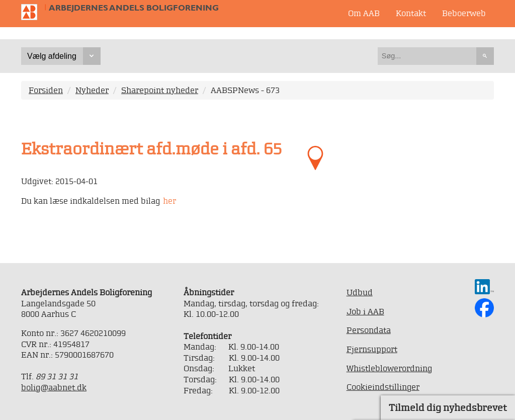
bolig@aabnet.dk (54, 387)
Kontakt (411, 13)
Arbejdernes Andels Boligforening (134, 8)
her (169, 201)
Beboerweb (464, 13)
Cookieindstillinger (383, 387)
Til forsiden (33, 12)
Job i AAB (365, 311)
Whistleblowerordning (389, 368)
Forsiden (46, 90)
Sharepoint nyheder (160, 90)
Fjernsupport (372, 349)
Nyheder (92, 90)
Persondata (369, 330)
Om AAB (364, 13)
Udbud (360, 292)
